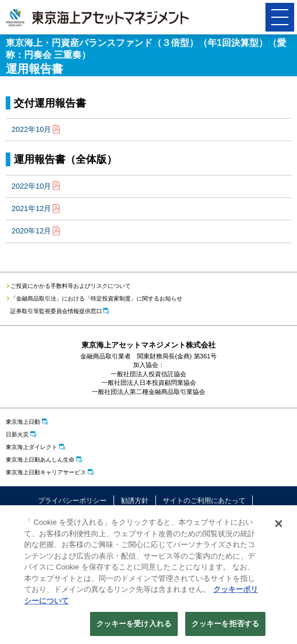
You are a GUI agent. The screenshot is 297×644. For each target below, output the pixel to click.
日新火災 (17, 434)
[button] (280, 17)
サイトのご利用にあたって (204, 501)
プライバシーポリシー (72, 501)
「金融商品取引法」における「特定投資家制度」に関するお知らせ (96, 298)
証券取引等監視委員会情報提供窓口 (56, 311)
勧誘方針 (135, 501)
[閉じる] (279, 525)
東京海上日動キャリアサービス (46, 472)
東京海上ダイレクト (32, 447)
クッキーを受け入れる (134, 625)
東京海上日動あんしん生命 (40, 460)
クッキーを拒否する (225, 625)
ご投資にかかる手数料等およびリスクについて (71, 286)
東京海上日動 (23, 422)
